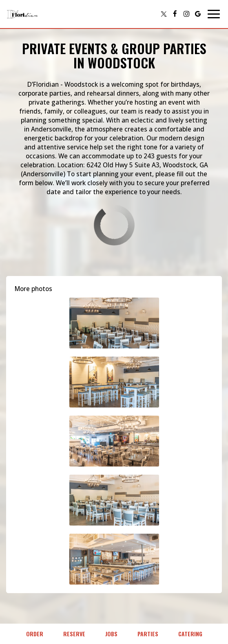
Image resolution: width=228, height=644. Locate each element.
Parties (148, 634)
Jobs (111, 634)
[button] (114, 323)
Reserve (74, 634)
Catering (190, 634)
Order (35, 634)
